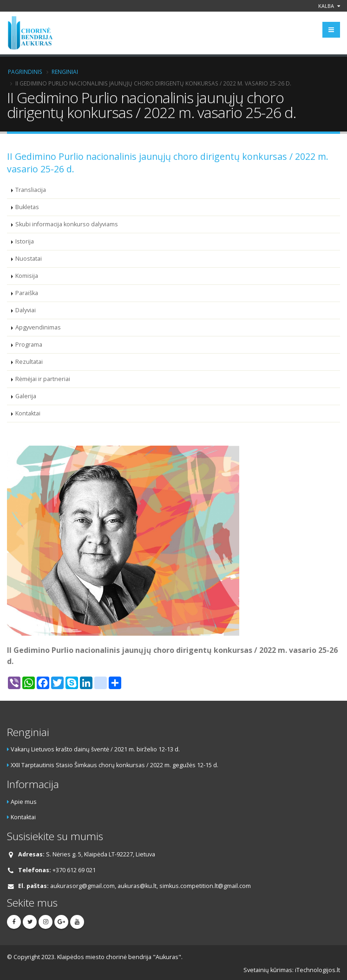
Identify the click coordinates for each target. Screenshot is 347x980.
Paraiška (27, 293)
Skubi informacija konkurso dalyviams (67, 224)
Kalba (329, 6)
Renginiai (65, 72)
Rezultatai (29, 362)
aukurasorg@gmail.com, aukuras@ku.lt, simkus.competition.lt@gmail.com (151, 886)
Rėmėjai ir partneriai (43, 379)
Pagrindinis (25, 72)
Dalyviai (26, 310)
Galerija (26, 396)
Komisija (27, 276)
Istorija (25, 241)
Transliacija (31, 190)
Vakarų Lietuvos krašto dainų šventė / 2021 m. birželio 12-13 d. (95, 749)
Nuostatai (29, 259)
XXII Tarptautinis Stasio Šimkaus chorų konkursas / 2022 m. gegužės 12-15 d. (115, 765)
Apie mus (24, 802)
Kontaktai (28, 413)
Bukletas (27, 207)
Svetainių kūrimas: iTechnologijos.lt (292, 970)
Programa (29, 345)
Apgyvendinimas (38, 327)
